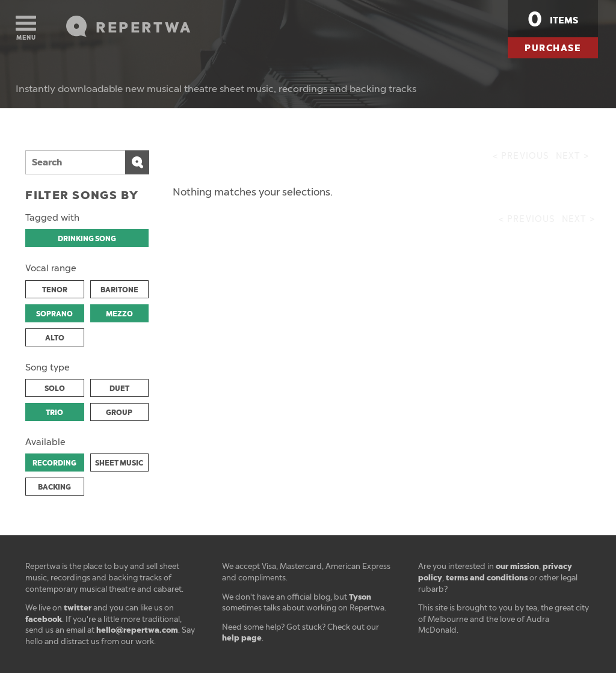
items (553, 19)
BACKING (54, 487)
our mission (517, 566)
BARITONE (119, 290)
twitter (78, 608)
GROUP (119, 413)
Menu (26, 29)
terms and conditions (487, 578)
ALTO (55, 338)
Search (137, 162)
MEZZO (119, 314)
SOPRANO (54, 314)
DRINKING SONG (87, 239)
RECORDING (54, 463)
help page (242, 638)
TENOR (55, 290)
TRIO (54, 413)
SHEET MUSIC (119, 463)
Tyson (360, 597)
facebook (44, 619)
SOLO (55, 389)
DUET (119, 389)
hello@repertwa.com (137, 630)
